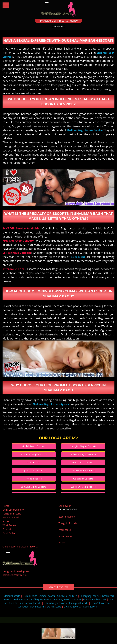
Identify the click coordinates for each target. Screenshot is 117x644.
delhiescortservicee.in (14, 575)
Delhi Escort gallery (13, 510)
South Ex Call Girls (67, 596)
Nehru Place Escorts (83, 471)
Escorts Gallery (67, 517)
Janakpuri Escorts (79, 603)
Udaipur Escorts (11, 596)
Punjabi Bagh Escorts (95, 599)
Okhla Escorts (34, 462)
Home (6, 506)
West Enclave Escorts (83, 487)
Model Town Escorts (34, 446)
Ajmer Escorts (47, 596)
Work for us (65, 530)
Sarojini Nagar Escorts (83, 446)
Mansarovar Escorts (30, 603)
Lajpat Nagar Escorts (34, 471)
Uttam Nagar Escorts (55, 603)
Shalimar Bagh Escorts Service (85, 130)
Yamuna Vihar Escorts (34, 487)
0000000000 (58, 26)
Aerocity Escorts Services (68, 599)
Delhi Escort (78, 257)
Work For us (9, 525)
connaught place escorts (31, 607)
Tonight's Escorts (12, 514)
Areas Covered (11, 517)
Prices (6, 521)
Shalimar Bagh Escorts (34, 454)
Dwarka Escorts (72, 607)
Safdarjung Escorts (41, 599)
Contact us (8, 529)
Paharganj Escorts (90, 596)
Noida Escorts (34, 479)
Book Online (9, 533)
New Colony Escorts (102, 603)
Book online (65, 536)
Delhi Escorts (30, 596)
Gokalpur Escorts (83, 479)
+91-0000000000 (68, 509)
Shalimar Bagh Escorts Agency (51, 404)
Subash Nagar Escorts (83, 454)
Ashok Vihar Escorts (83, 462)
